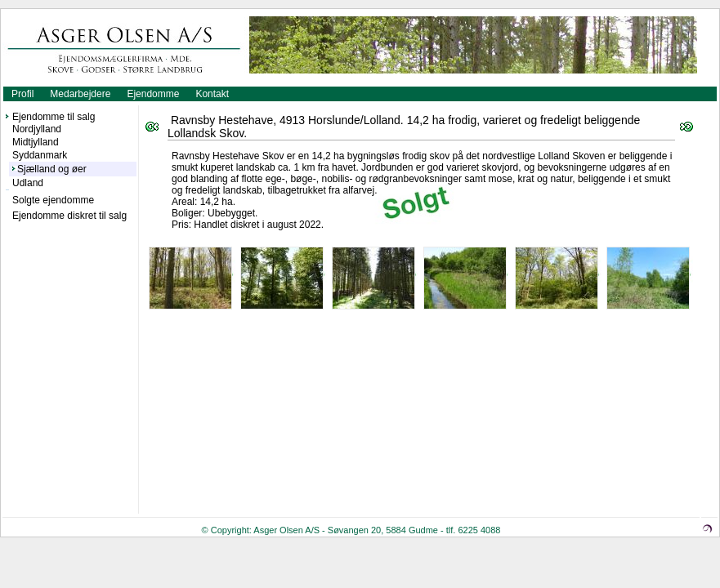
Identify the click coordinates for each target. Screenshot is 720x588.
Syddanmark (40, 155)
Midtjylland (36, 142)
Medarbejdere (80, 94)
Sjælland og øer (52, 169)
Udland (28, 183)
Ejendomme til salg (54, 117)
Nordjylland (37, 129)
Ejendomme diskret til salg (69, 216)
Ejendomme (153, 94)
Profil (22, 94)
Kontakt (212, 94)
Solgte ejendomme (53, 200)
